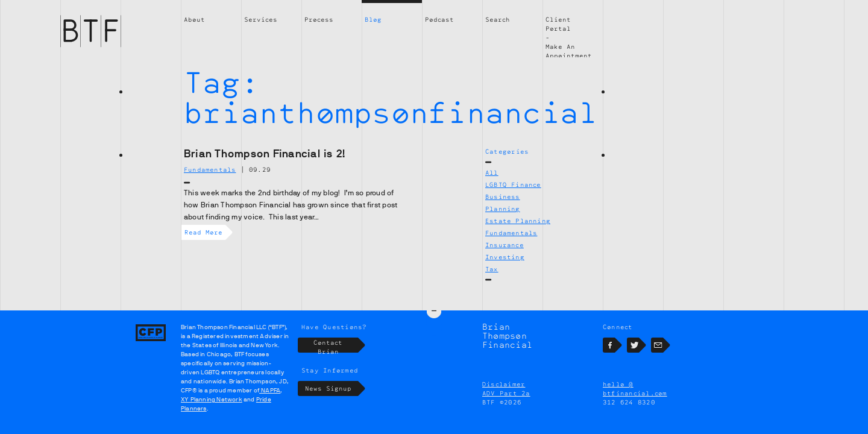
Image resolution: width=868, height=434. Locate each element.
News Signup (332, 388)
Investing (505, 257)
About (194, 19)
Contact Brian (336, 345)
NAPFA (270, 390)
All (492, 172)
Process (319, 19)
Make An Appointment (569, 51)
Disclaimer (504, 384)
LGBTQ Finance (513, 184)
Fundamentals (511, 233)
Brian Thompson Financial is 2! (265, 154)
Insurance (505, 245)
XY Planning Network (212, 399)
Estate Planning (518, 221)
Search (498, 19)
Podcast (439, 19)
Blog (373, 19)
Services (261, 19)
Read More (205, 232)
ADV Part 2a (506, 393)
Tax (492, 269)
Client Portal (558, 24)
